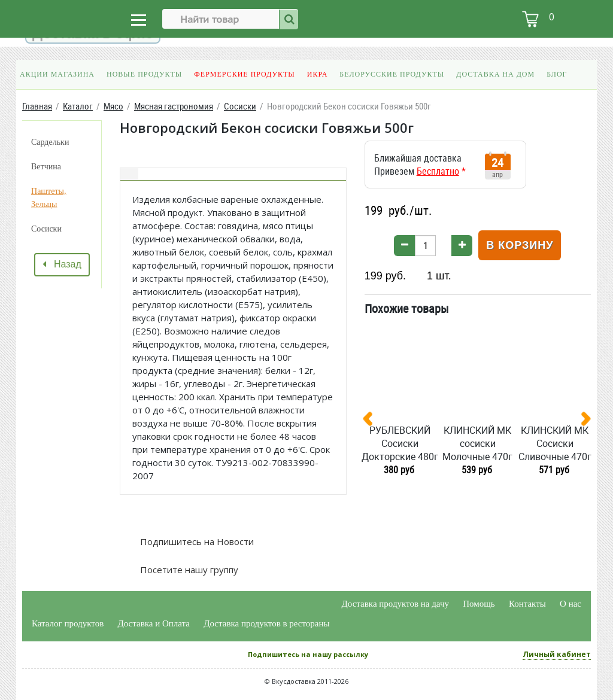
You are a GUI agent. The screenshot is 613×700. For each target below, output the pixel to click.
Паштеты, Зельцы (48, 198)
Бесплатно (438, 171)
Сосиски (46, 229)
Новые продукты (144, 74)
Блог (557, 74)
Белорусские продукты (392, 74)
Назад (62, 264)
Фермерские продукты (245, 74)
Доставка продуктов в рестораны (266, 623)
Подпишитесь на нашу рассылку (308, 654)
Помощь (479, 604)
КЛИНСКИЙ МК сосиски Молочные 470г (477, 443)
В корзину (520, 245)
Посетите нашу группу (188, 570)
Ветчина (46, 167)
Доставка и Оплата (154, 623)
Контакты (527, 604)
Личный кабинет (557, 654)
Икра (317, 74)
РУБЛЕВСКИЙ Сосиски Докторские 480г (400, 443)
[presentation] (372, 421)
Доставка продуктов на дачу (395, 604)
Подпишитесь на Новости (196, 541)
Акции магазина (57, 74)
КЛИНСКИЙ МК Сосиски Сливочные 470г (555, 443)
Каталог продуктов (68, 623)
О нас (570, 604)
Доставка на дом (495, 74)
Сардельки (50, 142)
